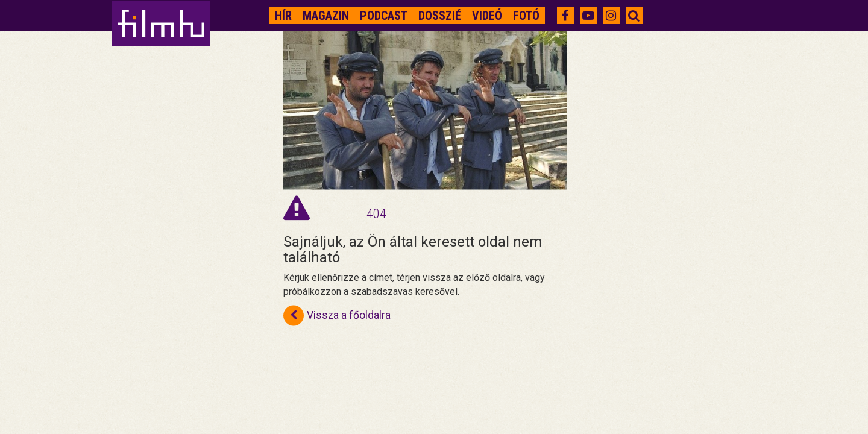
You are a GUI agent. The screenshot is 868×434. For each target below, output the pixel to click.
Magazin (326, 16)
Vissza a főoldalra (337, 316)
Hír (283, 16)
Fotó (526, 16)
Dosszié (440, 16)
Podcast (384, 16)
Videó (487, 16)
